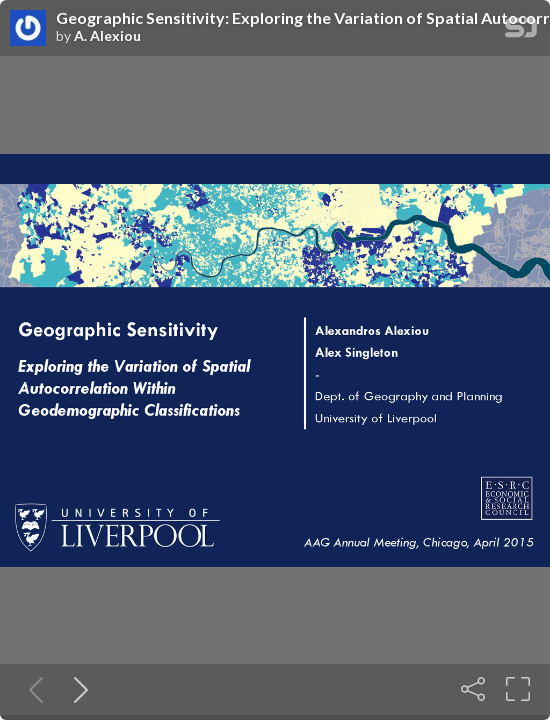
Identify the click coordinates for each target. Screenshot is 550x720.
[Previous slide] (32, 689)
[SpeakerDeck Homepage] (521, 31)
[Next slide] (77, 689)
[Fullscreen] (518, 689)
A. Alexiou (107, 36)
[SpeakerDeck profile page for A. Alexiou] (28, 29)
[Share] (473, 689)
